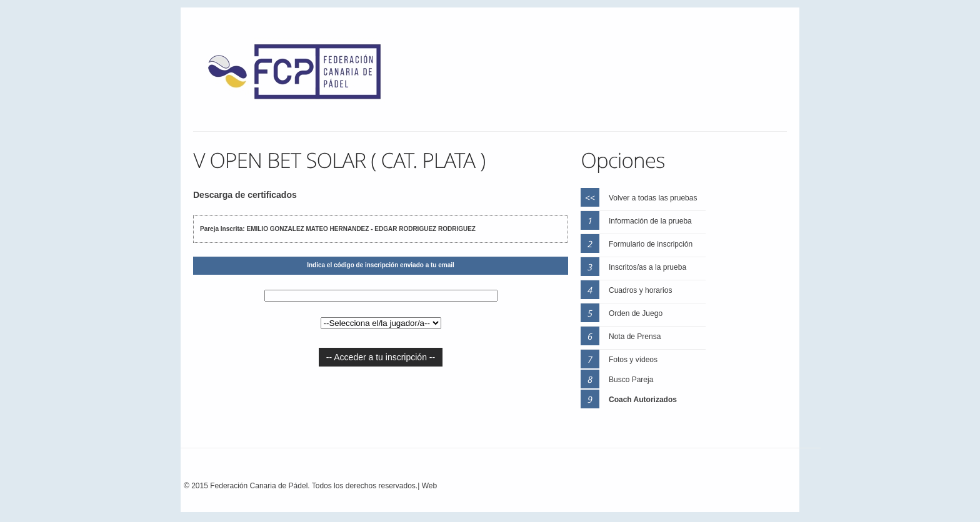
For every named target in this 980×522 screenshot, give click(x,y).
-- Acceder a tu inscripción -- (381, 357)
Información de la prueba (650, 221)
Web (429, 486)
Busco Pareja (631, 380)
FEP (301, 75)
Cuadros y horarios (640, 290)
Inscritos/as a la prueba (647, 267)
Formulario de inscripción (651, 244)
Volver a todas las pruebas (653, 198)
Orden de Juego (636, 313)
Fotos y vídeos (633, 360)
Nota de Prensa (635, 337)
